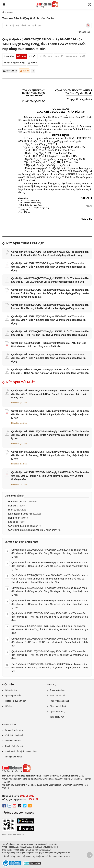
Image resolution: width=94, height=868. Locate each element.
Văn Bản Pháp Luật (11, 856)
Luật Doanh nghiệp (30, 856)
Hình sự (12, 510)
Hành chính (14, 518)
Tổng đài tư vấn (57, 717)
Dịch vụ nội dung (57, 712)
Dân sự (12, 506)
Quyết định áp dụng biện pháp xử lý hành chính (33, 530)
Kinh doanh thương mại (20, 514)
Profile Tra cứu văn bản (16, 701)
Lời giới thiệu (11, 690)
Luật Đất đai (46, 856)
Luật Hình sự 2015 (61, 856)
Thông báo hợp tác (14, 757)
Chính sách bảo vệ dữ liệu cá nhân (21, 751)
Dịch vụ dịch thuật (58, 706)
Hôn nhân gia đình (19, 403)
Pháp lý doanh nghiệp (60, 701)
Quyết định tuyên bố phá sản (23, 526)
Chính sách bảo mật (14, 746)
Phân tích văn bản (58, 696)
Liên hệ (8, 706)
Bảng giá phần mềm (14, 730)
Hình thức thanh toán (15, 735)
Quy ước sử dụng (13, 741)
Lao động (13, 522)
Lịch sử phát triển (13, 696)
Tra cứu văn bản (57, 690)
